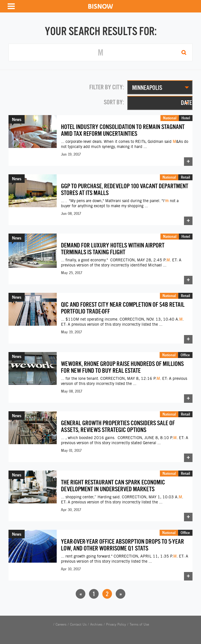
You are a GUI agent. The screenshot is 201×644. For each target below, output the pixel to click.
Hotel (186, 118)
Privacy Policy (116, 624)
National (170, 118)
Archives (96, 624)
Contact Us (78, 624)
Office (185, 355)
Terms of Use (139, 624)
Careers (61, 624)
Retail (185, 177)
